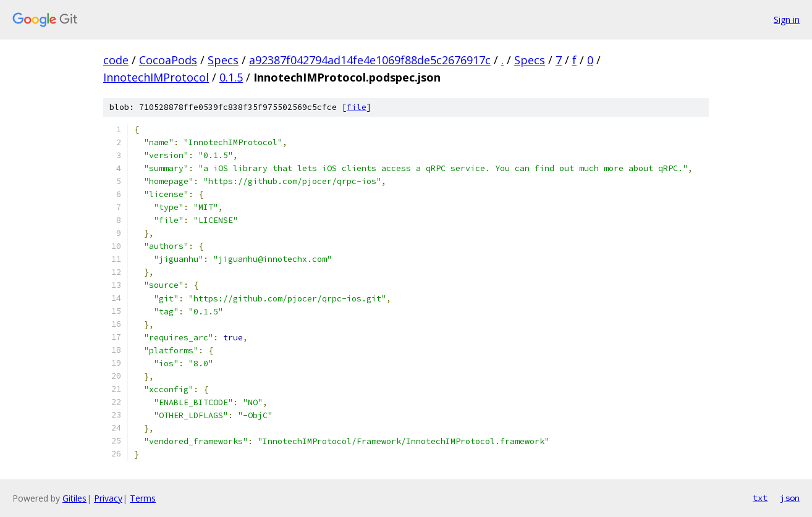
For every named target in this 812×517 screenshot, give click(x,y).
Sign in (787, 19)
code (116, 60)
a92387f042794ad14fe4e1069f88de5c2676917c (370, 60)
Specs (223, 60)
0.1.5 (231, 77)
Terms (143, 498)
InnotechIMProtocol (156, 77)
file (357, 107)
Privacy (108, 498)
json (790, 498)
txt (760, 498)
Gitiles (74, 498)
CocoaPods (168, 60)
